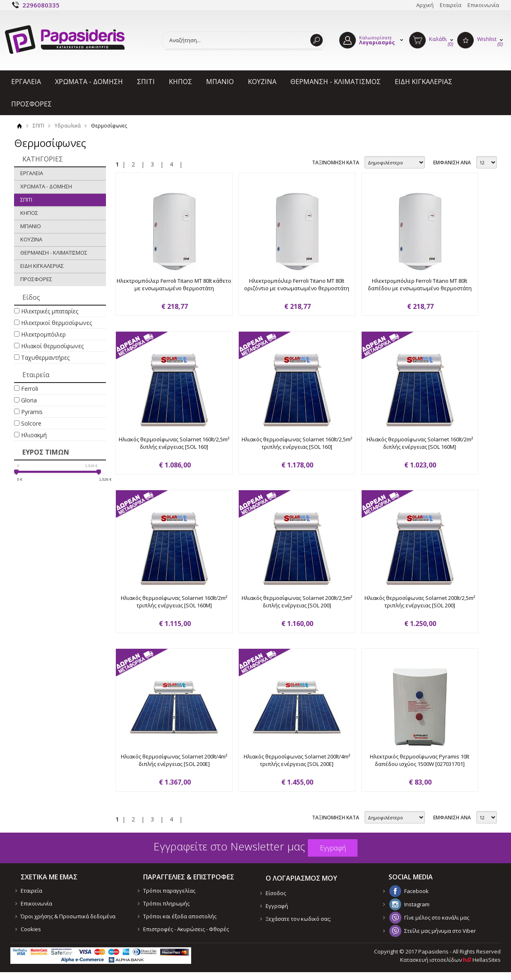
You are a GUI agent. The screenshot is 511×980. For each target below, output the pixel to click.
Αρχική (425, 5)
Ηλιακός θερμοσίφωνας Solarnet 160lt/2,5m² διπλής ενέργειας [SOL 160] (174, 443)
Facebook (416, 891)
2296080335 (41, 5)
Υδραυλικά (68, 126)
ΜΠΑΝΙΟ (220, 82)
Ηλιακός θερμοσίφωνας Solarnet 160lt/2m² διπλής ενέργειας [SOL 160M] (420, 443)
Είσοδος (276, 893)
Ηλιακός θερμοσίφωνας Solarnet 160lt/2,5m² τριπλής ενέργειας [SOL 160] (297, 443)
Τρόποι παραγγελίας (169, 891)
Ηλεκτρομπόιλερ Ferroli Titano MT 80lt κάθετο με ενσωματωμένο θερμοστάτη (174, 284)
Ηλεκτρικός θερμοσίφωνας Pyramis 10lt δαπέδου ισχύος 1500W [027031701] (420, 760)
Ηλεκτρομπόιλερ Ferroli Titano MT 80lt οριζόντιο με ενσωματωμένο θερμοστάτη (297, 284)
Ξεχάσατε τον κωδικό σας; (298, 919)
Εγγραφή (277, 906)
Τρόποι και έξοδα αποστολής (180, 916)
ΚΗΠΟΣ (180, 82)
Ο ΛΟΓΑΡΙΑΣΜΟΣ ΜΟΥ (301, 878)
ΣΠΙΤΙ (146, 82)
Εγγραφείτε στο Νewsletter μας (229, 846)
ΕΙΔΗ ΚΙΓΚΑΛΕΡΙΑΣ (423, 82)
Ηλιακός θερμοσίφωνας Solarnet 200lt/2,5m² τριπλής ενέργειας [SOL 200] (420, 602)
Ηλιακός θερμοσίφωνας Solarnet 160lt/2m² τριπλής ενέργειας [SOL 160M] (174, 602)
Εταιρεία (451, 5)
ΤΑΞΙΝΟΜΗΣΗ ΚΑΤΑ (336, 163)
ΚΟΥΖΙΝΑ (262, 82)
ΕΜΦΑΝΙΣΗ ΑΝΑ (452, 163)
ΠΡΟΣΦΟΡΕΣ (31, 104)
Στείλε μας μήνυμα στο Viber (440, 931)
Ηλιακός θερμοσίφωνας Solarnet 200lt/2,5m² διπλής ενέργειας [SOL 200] (297, 602)
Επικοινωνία (483, 5)
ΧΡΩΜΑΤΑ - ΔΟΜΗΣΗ (89, 82)
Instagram (417, 904)
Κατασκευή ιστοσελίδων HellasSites (450, 960)
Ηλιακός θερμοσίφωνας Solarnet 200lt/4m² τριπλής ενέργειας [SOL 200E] (297, 760)
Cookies (31, 929)
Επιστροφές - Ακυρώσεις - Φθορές (186, 929)
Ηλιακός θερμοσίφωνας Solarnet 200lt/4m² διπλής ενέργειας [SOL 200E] (174, 760)
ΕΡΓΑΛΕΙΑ (26, 82)
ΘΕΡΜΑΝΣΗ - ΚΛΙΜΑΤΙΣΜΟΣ (336, 82)
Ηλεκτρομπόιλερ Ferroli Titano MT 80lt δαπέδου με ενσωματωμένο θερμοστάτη (420, 284)
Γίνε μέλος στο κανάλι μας (437, 917)
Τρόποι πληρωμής (166, 903)
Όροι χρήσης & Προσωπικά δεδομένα (68, 916)
